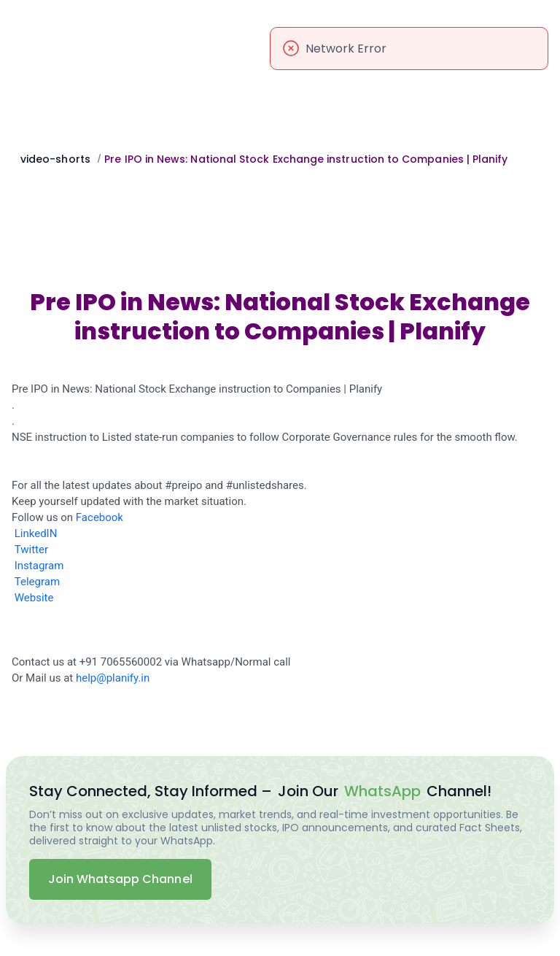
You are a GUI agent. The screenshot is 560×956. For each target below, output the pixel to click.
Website (34, 598)
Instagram (39, 566)
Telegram (37, 582)
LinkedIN (36, 533)
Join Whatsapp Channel (120, 879)
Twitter (31, 550)
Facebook (100, 517)
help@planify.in (113, 678)
